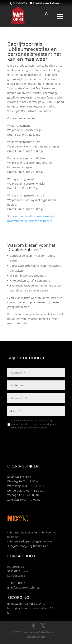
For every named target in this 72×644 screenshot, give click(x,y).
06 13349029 (20, 3)
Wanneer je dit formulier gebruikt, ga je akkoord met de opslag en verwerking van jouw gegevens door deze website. (34, 424)
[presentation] (36, 440)
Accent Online (36, 637)
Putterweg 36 (16, 567)
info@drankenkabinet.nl (27, 587)
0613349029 (19, 583)
